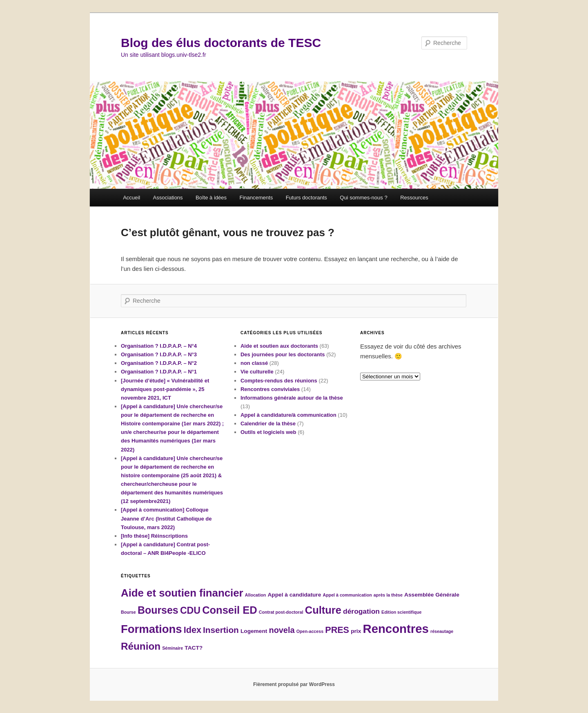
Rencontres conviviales (270, 389)
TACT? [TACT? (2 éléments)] (194, 648)
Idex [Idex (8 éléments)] (193, 630)
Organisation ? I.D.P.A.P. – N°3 (159, 354)
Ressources (414, 198)
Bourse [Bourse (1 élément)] (128, 612)
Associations (168, 198)
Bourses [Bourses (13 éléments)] (158, 610)
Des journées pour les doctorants (283, 354)
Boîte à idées (211, 198)
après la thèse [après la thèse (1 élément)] (388, 595)
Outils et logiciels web (268, 432)
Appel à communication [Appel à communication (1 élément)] (347, 595)
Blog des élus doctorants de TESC (221, 43)
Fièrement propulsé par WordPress (294, 684)
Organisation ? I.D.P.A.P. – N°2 (159, 363)
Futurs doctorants (306, 198)
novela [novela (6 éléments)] (282, 630)
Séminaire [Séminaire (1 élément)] (173, 648)
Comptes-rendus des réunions (279, 381)
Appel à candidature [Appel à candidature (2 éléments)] (294, 595)
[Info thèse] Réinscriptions (154, 536)
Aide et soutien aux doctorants (279, 346)
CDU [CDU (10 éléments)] (190, 610)
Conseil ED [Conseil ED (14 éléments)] (229, 610)
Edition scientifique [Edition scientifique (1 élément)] (401, 612)
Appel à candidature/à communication (288, 415)
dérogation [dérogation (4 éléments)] (361, 611)
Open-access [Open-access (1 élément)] (310, 631)
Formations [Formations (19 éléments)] (151, 629)
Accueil (131, 198)
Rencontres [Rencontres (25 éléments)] (395, 629)
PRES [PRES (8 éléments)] (337, 630)
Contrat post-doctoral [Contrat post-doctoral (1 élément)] (281, 612)
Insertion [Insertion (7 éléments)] (221, 630)
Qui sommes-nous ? (363, 198)
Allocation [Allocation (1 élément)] (256, 595)
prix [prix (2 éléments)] (356, 631)
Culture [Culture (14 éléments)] (323, 610)
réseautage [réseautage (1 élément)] (442, 631)
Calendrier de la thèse (268, 424)
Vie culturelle (257, 372)
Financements (256, 198)
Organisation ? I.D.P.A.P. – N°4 (159, 346)
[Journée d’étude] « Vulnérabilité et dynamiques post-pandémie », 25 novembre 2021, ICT (165, 389)
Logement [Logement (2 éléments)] (254, 631)
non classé (254, 363)
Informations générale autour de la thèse (292, 398)
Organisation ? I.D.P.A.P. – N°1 (159, 372)
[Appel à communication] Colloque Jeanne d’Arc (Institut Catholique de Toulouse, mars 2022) (166, 518)
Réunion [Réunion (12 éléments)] (141, 646)
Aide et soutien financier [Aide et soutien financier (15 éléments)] (182, 593)
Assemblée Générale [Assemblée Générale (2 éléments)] (432, 595)
